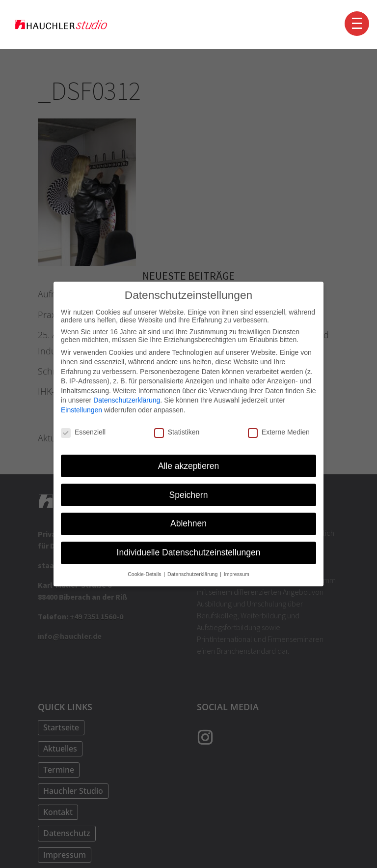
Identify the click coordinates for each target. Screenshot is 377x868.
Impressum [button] (237, 574)
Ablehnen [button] (188, 523)
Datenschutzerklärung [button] (193, 574)
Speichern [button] (189, 494)
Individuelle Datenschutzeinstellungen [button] (189, 552)
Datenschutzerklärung (127, 400)
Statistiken (177, 431)
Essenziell (83, 431)
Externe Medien (279, 431)
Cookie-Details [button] (145, 574)
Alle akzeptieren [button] (189, 465)
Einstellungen (81, 409)
